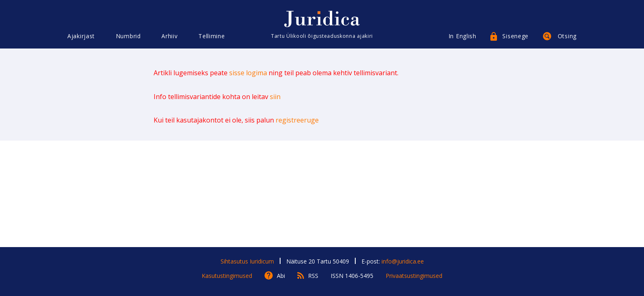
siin (275, 97)
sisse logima (248, 73)
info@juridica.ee (403, 261)
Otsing (567, 36)
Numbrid (128, 36)
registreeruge (297, 120)
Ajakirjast (81, 36)
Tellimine (212, 36)
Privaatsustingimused (414, 276)
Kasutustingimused (227, 276)
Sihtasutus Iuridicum (247, 261)
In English (462, 36)
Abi (281, 276)
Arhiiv (169, 36)
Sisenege (515, 36)
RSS (313, 276)
